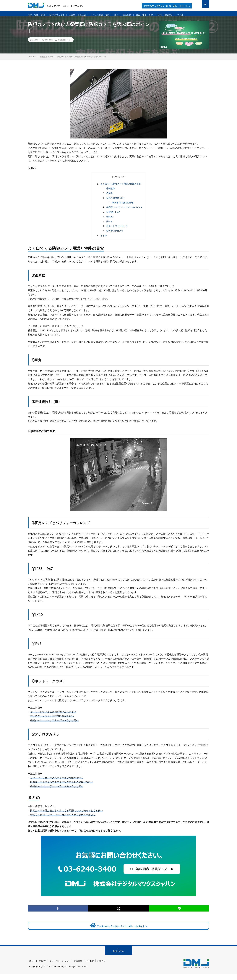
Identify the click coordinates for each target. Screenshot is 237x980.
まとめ (104, 239)
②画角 (110, 197)
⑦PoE (109, 225)
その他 (189, 15)
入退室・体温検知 (80, 15)
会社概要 (90, 966)
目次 (114, 181)
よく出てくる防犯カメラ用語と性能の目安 (121, 187)
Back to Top (119, 957)
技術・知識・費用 (37, 15)
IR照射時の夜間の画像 (123, 206)
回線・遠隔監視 (173, 15)
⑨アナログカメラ (115, 234)
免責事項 (78, 966)
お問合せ (101, 966)
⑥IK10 (110, 220)
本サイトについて (38, 966)
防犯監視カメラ (59, 15)
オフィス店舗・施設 (104, 15)
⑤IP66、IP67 (113, 216)
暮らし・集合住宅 (128, 15)
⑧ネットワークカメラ (117, 230)
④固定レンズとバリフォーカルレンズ (124, 211)
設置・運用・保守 (151, 15)
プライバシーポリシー (60, 966)
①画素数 (111, 192)
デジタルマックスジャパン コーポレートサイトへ (118, 930)
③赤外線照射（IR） (116, 202)
